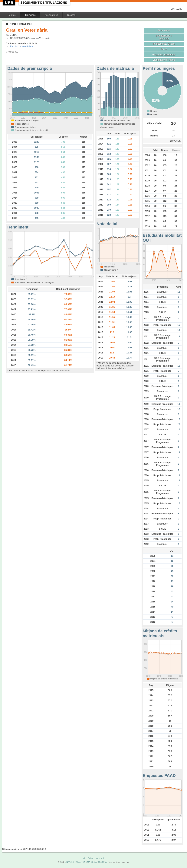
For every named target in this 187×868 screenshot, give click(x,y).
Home (13, 24)
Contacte (176, 9)
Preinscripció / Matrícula (164, 37)
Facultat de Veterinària (21, 46)
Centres (12, 15)
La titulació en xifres (164, 60)
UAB (9, 3)
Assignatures (51, 15)
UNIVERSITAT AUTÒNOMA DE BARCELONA (86, 862)
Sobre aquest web (96, 858)
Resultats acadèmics (164, 54)
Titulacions (30, 15)
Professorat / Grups (164, 44)
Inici (84, 858)
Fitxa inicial (164, 30)
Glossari (71, 15)
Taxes (164, 49)
